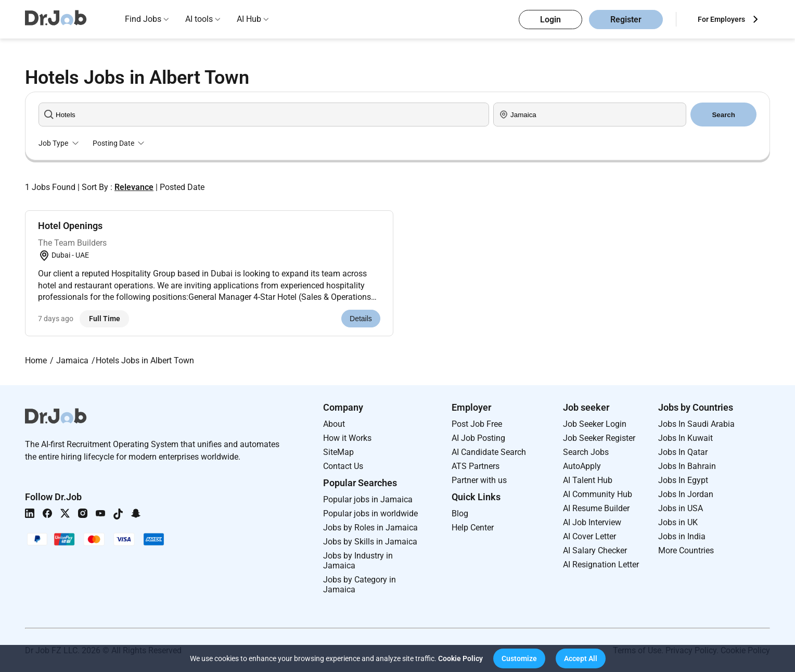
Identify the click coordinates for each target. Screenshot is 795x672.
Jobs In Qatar (683, 452)
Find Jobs (143, 19)
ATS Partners (476, 466)
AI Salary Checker (595, 550)
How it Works (347, 438)
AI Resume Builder (596, 508)
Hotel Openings (70, 226)
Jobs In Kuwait (685, 438)
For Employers (721, 19)
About (334, 424)
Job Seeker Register (599, 438)
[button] (519, 658)
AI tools (199, 19)
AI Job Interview (592, 522)
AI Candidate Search (489, 452)
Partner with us (479, 480)
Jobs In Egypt (683, 480)
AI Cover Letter (589, 536)
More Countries (686, 550)
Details (361, 319)
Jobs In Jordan (686, 494)
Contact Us (343, 466)
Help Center (473, 528)
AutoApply (582, 466)
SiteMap (338, 452)
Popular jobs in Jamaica (368, 499)
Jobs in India (682, 536)
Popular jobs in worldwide (370, 513)
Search (723, 115)
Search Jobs (586, 452)
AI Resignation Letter (601, 565)
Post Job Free (477, 424)
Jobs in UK (678, 522)
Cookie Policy (460, 658)
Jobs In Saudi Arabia (696, 424)
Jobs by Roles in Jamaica (370, 528)
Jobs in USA (681, 508)
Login (550, 20)
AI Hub (249, 19)
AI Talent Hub (588, 480)
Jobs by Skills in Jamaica (370, 542)
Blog (460, 513)
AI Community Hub (598, 494)
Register (626, 20)
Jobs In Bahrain (687, 466)
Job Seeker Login (595, 424)
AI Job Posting (478, 438)
